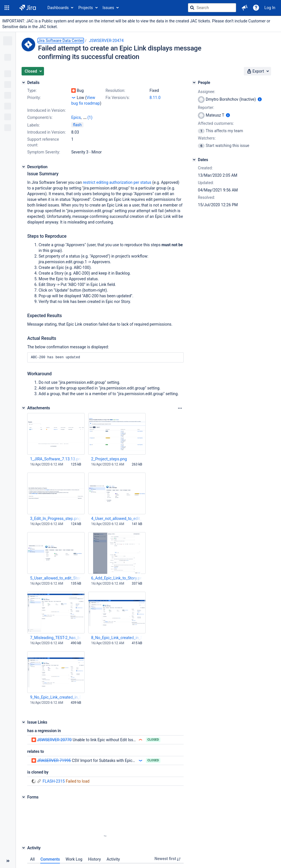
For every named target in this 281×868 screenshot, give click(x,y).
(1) (90, 112)
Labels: (33, 119)
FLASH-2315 (48, 776)
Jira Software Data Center (61, 41)
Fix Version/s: (118, 98)
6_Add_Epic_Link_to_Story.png (117, 572)
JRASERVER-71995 (54, 755)
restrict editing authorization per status (117, 177)
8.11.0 (155, 98)
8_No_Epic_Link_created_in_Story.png (117, 632)
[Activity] (24, 842)
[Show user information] (260, 99)
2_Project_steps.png (109, 453)
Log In (270, 8)
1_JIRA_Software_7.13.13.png (56, 453)
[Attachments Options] (180, 403)
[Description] (24, 161)
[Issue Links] (24, 717)
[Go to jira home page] (28, 8)
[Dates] (194, 160)
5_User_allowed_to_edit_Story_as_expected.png (56, 572)
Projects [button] (86, 8)
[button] (7, 8)
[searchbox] (212, 8)
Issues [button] (108, 8)
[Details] (24, 83)
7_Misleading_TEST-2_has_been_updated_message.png (56, 632)
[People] (194, 83)
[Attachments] (24, 402)
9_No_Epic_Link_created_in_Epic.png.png (56, 692)
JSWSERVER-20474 (106, 41)
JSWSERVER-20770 (54, 734)
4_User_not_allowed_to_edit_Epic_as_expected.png (117, 513)
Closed (153, 734)
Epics (76, 112)
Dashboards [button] (58, 8)
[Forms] (24, 791)
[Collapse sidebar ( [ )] (8, 861)
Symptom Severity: (44, 146)
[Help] (256, 8)
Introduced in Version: (47, 127)
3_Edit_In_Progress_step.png (55, 513)
